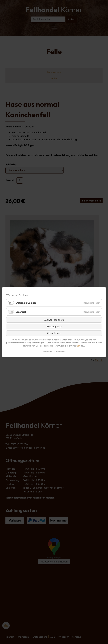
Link (79, 346)
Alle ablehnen (54, 333)
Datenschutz (60, 351)
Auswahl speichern (54, 320)
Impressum (47, 351)
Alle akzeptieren (54, 326)
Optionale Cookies (26, 303)
